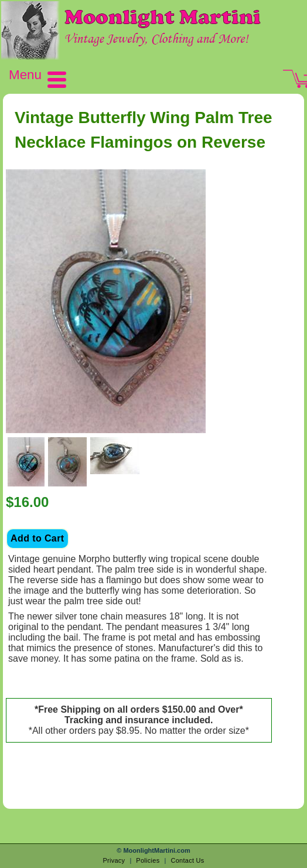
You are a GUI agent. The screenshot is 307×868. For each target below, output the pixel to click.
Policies (148, 860)
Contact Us (187, 860)
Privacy (114, 860)
